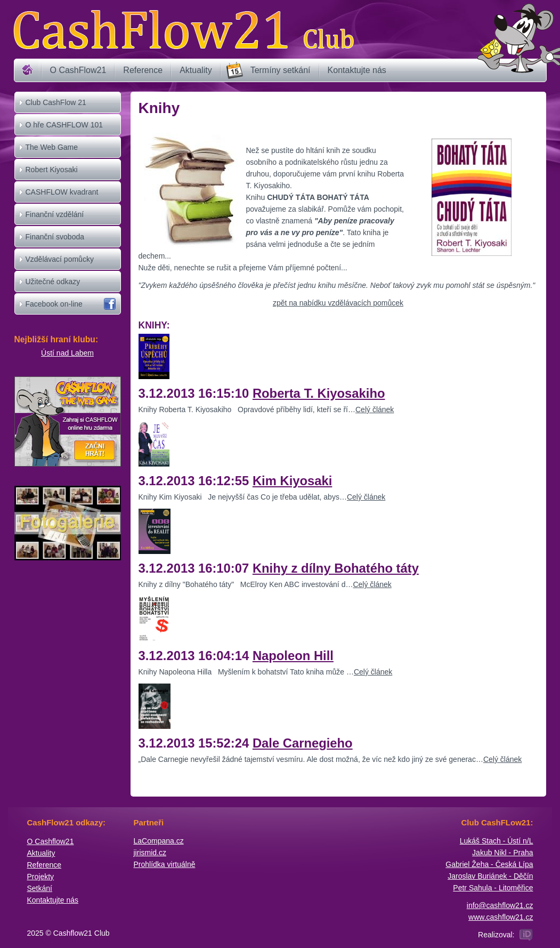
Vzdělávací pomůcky (60, 259)
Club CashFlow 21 (56, 102)
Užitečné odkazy (53, 282)
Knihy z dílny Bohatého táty (336, 568)
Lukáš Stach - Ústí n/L (497, 841)
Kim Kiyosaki (292, 481)
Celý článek (375, 409)
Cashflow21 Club (183, 30)
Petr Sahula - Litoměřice (493, 888)
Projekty (41, 877)
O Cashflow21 (51, 841)
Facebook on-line (54, 304)
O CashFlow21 (78, 70)
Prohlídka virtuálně (165, 864)
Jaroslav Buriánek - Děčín (490, 876)
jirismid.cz (150, 853)
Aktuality (196, 70)
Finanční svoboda (55, 237)
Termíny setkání (281, 70)
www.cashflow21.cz (501, 917)
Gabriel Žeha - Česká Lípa (489, 864)
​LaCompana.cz (159, 841)
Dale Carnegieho (303, 743)
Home (28, 70)
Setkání (40, 888)
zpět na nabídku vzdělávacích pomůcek (338, 303)
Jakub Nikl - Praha (502, 853)
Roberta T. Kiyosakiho (319, 393)
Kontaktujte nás (357, 70)
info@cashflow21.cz (500, 905)
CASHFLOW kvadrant (62, 192)
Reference (143, 70)
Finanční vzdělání (55, 214)
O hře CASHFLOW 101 (64, 125)
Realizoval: (496, 935)
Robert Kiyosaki (52, 170)
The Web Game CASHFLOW (52, 157)
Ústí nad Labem (67, 353)
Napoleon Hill (293, 656)
